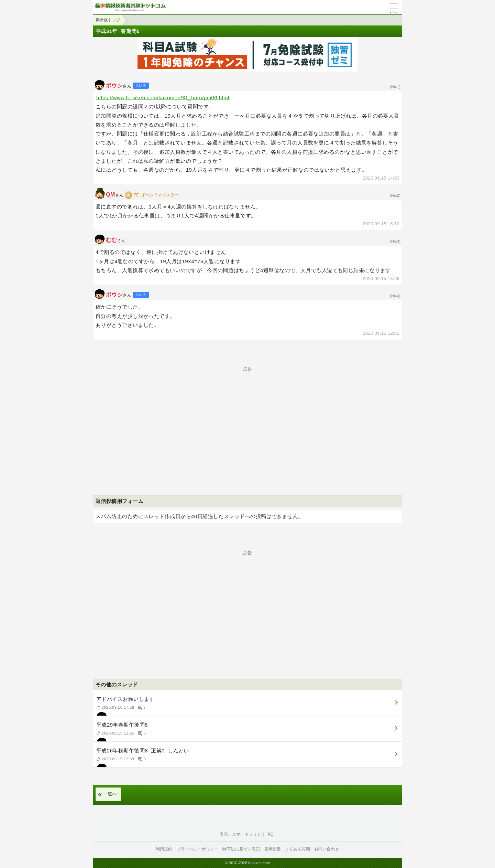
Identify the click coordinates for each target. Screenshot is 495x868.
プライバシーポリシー (198, 849)
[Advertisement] (247, 420)
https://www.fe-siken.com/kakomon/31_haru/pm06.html (163, 98)
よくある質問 (298, 849)
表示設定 (273, 849)
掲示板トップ (108, 20)
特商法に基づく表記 (241, 849)
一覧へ (110, 794)
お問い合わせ (327, 849)
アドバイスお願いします (247, 706)
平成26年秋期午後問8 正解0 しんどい (247, 757)
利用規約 (164, 849)
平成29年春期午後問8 (247, 732)
